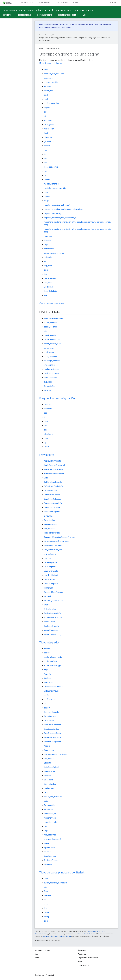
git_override (49, 142)
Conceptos (8, 15)
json (46, 904)
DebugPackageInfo (52, 512)
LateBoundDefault (52, 767)
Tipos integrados (50, 643)
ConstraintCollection (52, 499)
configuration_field (52, 103)
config (47, 695)
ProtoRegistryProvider (53, 601)
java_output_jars (51, 554)
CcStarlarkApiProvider (53, 482)
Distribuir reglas (45, 15)
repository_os (50, 818)
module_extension (52, 184)
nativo (47, 793)
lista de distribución (104, 24)
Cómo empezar (44, 3)
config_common (51, 356)
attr (45, 331)
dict (46, 112)
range (46, 201)
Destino (47, 852)
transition (48, 864)
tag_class (48, 266)
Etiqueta (47, 763)
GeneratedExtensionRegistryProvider (59, 537)
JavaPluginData (51, 562)
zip (45, 295)
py (45, 443)
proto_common (50, 378)
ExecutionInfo (50, 520)
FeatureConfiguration (53, 742)
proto (46, 438)
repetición (48, 236)
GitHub (113, 3)
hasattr (47, 146)
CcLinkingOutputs (51, 691)
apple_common (50, 323)
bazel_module (50, 335)
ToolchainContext (51, 860)
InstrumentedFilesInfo (53, 546)
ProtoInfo (48, 596)
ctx (45, 704)
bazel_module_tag (52, 340)
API (59, 48)
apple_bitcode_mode (53, 657)
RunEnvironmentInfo (52, 613)
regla (46, 245)
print (46, 192)
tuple (46, 270)
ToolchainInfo (50, 622)
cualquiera (48, 78)
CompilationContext (52, 495)
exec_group (49, 125)
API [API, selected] (85, 15)
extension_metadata (53, 737)
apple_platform (50, 661)
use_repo (48, 283)
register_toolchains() (53, 213)
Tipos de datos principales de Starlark (62, 873)
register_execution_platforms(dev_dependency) (64, 209)
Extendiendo (50, 48)
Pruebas (48, 390)
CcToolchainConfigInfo (53, 486)
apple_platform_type (53, 666)
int (45, 154)
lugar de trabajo (50, 291)
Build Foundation (46, 24)
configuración (50, 699)
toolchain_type (50, 856)
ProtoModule (50, 805)
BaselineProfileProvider (54, 474)
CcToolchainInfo (51, 491)
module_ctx (49, 788)
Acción (47, 649)
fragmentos (49, 750)
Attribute (48, 678)
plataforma (49, 434)
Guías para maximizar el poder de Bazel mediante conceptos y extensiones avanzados (48, 10)
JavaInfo (48, 558)
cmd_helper (49, 352)
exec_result (49, 721)
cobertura (48, 409)
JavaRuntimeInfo (51, 571)
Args (46, 670)
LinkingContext (50, 784)
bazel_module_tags (52, 344)
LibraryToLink (50, 771)
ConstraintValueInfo (52, 507)
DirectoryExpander (52, 712)
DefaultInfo (49, 516)
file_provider (49, 529)
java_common (50, 365)
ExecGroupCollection (53, 725)
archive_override (51, 82)
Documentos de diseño (68, 15)
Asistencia (82, 954)
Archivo (47, 746)
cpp (46, 413)
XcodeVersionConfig (53, 634)
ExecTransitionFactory (53, 733)
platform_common (52, 373)
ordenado (48, 257)
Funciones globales (51, 63)
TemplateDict (50, 386)
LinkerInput (49, 780)
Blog (36, 954)
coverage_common (52, 361)
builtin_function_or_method (55, 883)
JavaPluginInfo (50, 567)
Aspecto (48, 674)
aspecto (47, 86)
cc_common (49, 348)
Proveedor (48, 809)
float (46, 133)
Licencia (48, 776)
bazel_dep (49, 91)
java (46, 426)
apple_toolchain (51, 327)
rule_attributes (50, 835)
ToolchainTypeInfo (52, 626)
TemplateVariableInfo (53, 618)
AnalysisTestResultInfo (54, 318)
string (46, 917)
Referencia (78, 3)
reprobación (49, 129)
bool (46, 99)
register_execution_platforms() (57, 205)
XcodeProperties (51, 630)
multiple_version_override (55, 188)
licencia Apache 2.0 (85, 934)
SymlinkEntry (49, 848)
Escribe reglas (25, 15)
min (46, 175)
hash (46, 150)
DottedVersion (50, 716)
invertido (48, 240)
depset (47, 108)
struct (46, 843)
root (46, 826)
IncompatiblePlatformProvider (57, 541)
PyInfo (47, 605)
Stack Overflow (84, 965)
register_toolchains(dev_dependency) (60, 218)
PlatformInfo (49, 588)
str (45, 261)
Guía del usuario (62, 3)
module (47, 180)
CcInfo (47, 478)
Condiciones (39, 975)
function (47, 896)
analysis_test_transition (54, 74)
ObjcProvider (49, 579)
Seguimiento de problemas (88, 958)
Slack (80, 962)
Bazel (41, 48)
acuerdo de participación (53, 27)
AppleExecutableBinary (54, 469)
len (45, 158)
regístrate (67, 27)
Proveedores (47, 455)
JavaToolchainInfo (52, 575)
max (46, 171)
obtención (48, 137)
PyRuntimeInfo (50, 609)
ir (45, 417)
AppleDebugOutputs (52, 461)
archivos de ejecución (53, 839)
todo (46, 70)
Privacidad (50, 975)
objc (46, 430)
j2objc (46, 421)
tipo (46, 274)
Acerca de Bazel (27, 3)
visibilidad (48, 287)
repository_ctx (50, 814)
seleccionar (49, 249)
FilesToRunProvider (52, 533)
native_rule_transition (53, 797)
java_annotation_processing (56, 754)
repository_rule (50, 822)
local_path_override (52, 167)
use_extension (50, 278)
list (45, 163)
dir (45, 116)
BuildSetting (49, 682)
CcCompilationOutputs (53, 687)
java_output (49, 759)
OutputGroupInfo (51, 584)
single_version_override (54, 253)
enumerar (48, 120)
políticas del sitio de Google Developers (57, 936)
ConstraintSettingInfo (53, 503)
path (46, 801)
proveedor (48, 197)
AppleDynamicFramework (55, 465)
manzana (48, 404)
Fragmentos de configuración (57, 398)
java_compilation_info (53, 550)
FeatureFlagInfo (51, 524)
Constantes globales (52, 303)
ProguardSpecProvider (54, 592)
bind (46, 95)
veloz (46, 447)
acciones (48, 653)
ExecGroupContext (52, 729)
